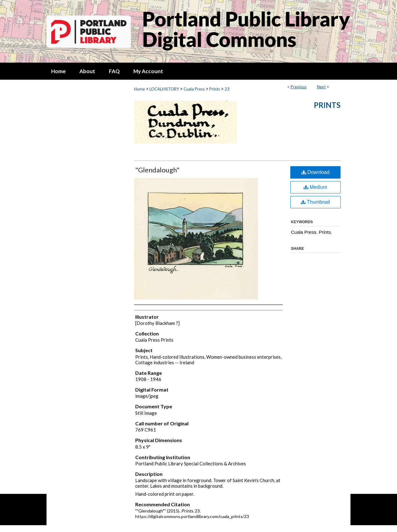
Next (321, 87)
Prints (215, 89)
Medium (315, 187)
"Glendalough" (157, 170)
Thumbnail (315, 202)
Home (139, 89)
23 (227, 89)
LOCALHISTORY (164, 89)
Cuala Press (194, 89)
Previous (299, 87)
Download (316, 172)
